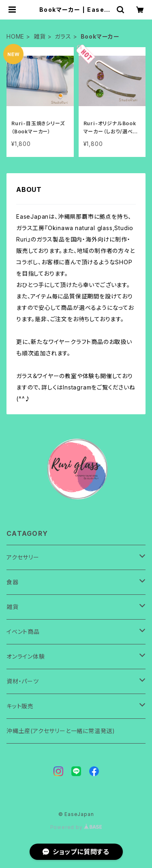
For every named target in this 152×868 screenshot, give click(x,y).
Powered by (76, 827)
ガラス (63, 36)
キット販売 (20, 706)
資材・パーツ (23, 681)
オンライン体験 (26, 656)
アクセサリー (23, 557)
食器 (13, 582)
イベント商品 (23, 632)
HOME (15, 36)
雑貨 (40, 36)
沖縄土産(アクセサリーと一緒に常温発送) (61, 731)
